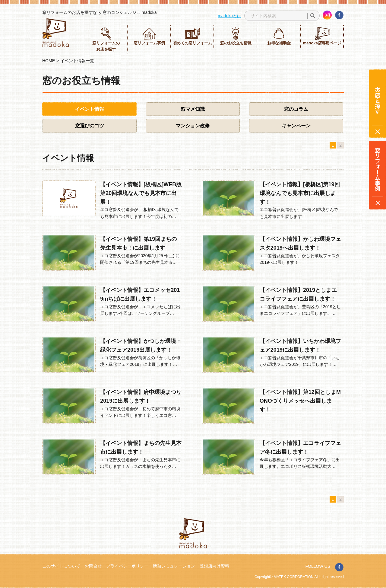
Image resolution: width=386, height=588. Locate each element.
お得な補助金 (279, 36)
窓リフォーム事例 (149, 36)
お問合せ (93, 566)
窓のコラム (296, 109)
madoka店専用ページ (322, 36)
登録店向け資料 (214, 566)
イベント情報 (90, 109)
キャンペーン (296, 126)
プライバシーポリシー (127, 566)
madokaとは (229, 16)
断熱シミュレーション (174, 566)
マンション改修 (193, 126)
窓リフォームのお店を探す (106, 39)
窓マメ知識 (193, 109)
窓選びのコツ (90, 126)
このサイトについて (61, 566)
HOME (49, 61)
